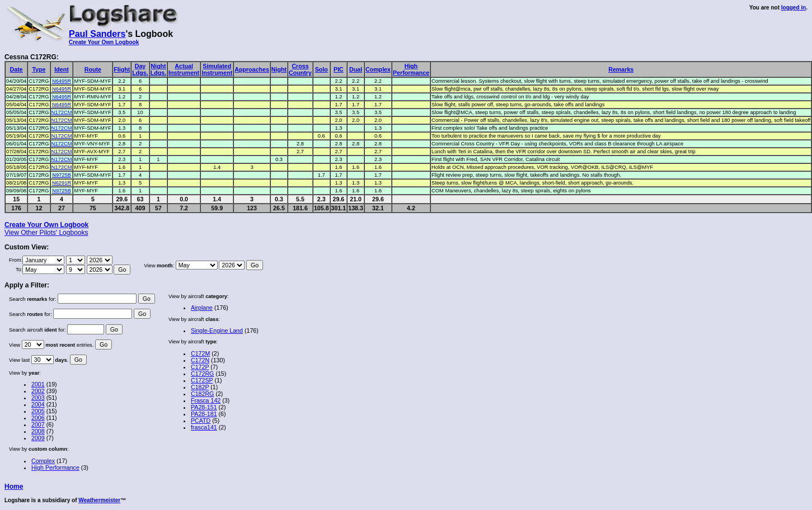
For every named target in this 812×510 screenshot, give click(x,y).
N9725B (62, 175)
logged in (794, 8)
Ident (61, 69)
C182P (200, 387)
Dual (356, 69)
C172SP (202, 380)
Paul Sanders (97, 34)
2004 (38, 404)
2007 (38, 424)
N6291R (62, 183)
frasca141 (204, 427)
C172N (200, 360)
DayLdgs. (140, 69)
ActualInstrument (184, 69)
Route (93, 69)
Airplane (202, 308)
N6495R (62, 81)
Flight (122, 69)
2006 (38, 418)
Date (17, 69)
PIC (339, 69)
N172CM (62, 112)
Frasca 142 (206, 400)
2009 (38, 438)
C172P (200, 367)
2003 (38, 398)
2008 (38, 431)
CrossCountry (300, 69)
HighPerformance (411, 69)
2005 (38, 411)
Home (14, 487)
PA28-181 (204, 414)
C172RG (202, 374)
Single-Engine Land (217, 330)
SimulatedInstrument (217, 69)
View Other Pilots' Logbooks (46, 233)
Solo (321, 69)
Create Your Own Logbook (104, 42)
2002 (38, 391)
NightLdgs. (158, 69)
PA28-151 (204, 407)
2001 (38, 384)
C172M (200, 353)
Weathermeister (99, 500)
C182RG (202, 394)
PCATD (201, 421)
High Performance (55, 467)
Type (39, 69)
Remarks (621, 69)
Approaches (252, 69)
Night (279, 69)
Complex (378, 69)
